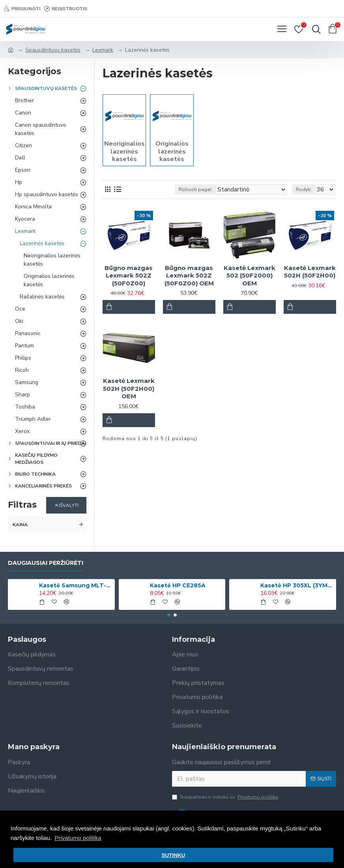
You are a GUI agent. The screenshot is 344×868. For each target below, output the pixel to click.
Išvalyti (69, 505)
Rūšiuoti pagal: (196, 189)
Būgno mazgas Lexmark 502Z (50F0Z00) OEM (189, 276)
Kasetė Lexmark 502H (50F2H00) (310, 272)
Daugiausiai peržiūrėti (46, 563)
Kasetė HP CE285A (178, 585)
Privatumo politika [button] (78, 838)
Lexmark (103, 50)
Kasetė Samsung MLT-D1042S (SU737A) (75, 585)
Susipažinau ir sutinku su (226, 797)
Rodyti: (304, 189)
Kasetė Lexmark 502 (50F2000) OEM (250, 276)
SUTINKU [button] (173, 855)
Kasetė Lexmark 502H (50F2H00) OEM (129, 388)
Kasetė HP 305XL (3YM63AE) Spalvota (297, 585)
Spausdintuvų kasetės (53, 50)
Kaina (20, 525)
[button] (169, 615)
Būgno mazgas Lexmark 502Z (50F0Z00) (129, 276)
